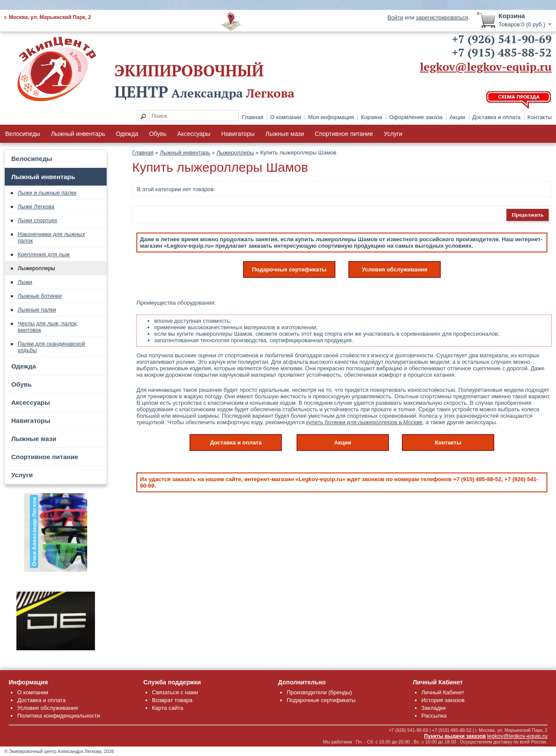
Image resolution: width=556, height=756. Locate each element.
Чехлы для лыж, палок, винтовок (48, 327)
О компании (286, 117)
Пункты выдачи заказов (455, 736)
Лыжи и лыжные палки (47, 193)
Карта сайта (167, 708)
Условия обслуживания (395, 269)
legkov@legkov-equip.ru (486, 66)
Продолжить (528, 215)
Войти (395, 17)
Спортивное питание (344, 134)
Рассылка (434, 716)
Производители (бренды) (319, 692)
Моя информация (331, 117)
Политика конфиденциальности (59, 716)
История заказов (443, 700)
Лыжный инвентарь (78, 134)
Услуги (393, 134)
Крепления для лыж (44, 254)
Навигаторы (238, 134)
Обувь (158, 134)
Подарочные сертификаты (289, 269)
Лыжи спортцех (38, 220)
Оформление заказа (416, 117)
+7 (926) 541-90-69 (502, 39)
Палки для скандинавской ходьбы (51, 347)
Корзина (372, 117)
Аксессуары (194, 134)
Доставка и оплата (496, 117)
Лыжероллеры (36, 268)
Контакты (540, 117)
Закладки (433, 708)
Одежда (127, 134)
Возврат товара (172, 700)
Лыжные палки (37, 310)
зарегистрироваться (442, 17)
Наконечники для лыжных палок (51, 237)
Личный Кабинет (443, 692)
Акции (457, 117)
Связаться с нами (175, 692)
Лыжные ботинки (40, 296)
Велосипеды (23, 134)
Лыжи (25, 282)
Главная (253, 117)
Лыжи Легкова (36, 206)
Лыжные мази (285, 134)
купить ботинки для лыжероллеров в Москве (364, 422)
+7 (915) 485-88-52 (502, 52)
